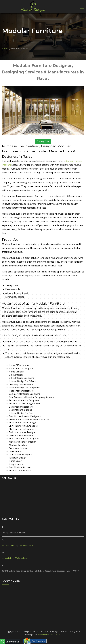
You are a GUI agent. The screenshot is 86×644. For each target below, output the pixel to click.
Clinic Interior (16, 451)
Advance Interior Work (20, 470)
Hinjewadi (70, 622)
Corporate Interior (18, 448)
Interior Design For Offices (22, 381)
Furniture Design (18, 458)
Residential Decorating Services (25, 404)
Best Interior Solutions (20, 410)
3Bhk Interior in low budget (23, 429)
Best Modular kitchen (20, 467)
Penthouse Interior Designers (24, 439)
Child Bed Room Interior (21, 435)
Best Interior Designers (21, 407)
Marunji (60, 622)
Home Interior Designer (21, 368)
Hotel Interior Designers (21, 391)
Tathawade (50, 622)
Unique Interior (17, 464)
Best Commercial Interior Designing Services (31, 397)
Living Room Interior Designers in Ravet (29, 420)
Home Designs (16, 372)
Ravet (30, 622)
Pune (43, 626)
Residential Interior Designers (24, 400)
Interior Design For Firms (22, 413)
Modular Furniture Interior (22, 442)
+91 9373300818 (9, 545)
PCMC (6, 622)
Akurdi (79, 622)
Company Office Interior (21, 384)
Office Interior (16, 375)
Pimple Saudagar (18, 622)
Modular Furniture (18, 445)
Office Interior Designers (21, 378)
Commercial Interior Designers (24, 394)
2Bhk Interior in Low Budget (23, 426)
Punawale (39, 622)
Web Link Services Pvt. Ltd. (49, 635)
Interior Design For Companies (24, 388)
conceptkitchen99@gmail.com (15, 558)
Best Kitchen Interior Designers (25, 416)
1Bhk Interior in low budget (23, 423)
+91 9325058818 (26, 545)
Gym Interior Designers (21, 454)
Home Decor (15, 461)
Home (5, 49)
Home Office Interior (19, 365)
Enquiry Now (43, 141)
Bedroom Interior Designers (23, 432)
